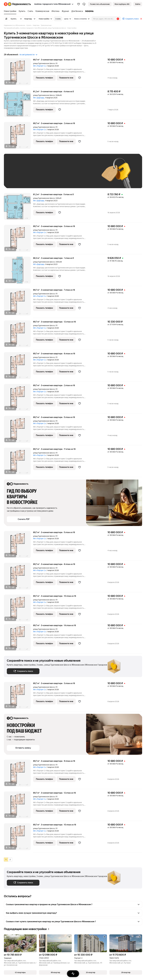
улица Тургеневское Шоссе (44, 63)
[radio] (6, 860)
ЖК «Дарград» (39, 98)
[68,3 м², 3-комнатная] (18, 271)
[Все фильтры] (6, 19)
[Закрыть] (141, 19)
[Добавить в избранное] (80, 78)
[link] (138, 4)
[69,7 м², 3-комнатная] (18, 73)
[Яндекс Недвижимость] (19, 4)
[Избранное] (79, 4)
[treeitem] (11, 11)
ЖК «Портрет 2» (40, 66)
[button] (84, 4)
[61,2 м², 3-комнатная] (18, 105)
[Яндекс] (6, 4)
